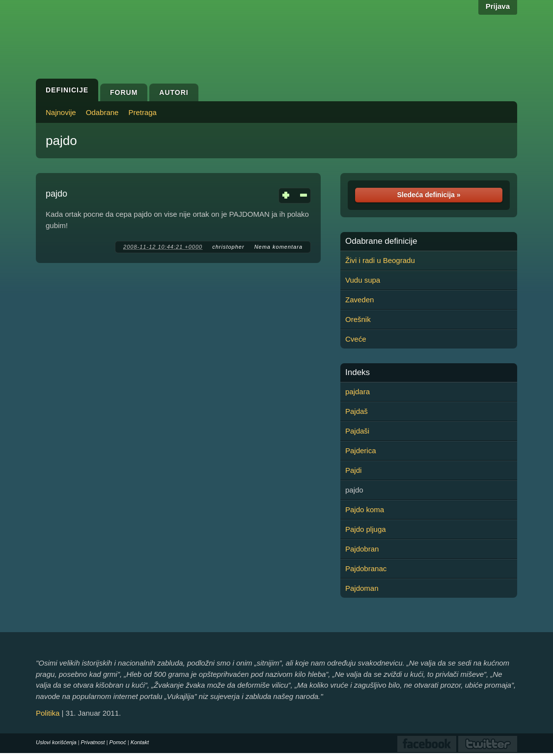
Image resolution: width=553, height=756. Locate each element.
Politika (48, 713)
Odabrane (102, 112)
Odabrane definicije (381, 241)
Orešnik (358, 319)
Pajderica (361, 451)
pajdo (61, 141)
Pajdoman (362, 588)
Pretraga (142, 112)
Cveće (356, 339)
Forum (124, 92)
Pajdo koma (365, 509)
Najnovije (61, 112)
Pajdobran (362, 549)
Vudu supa (363, 280)
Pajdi (353, 470)
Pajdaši (357, 431)
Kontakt (140, 742)
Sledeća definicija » (429, 195)
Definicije (67, 90)
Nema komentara (278, 247)
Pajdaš (357, 411)
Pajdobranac (366, 568)
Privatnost (93, 742)
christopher (228, 247)
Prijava (498, 6)
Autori (174, 92)
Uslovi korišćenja (56, 742)
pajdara (358, 392)
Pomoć (117, 742)
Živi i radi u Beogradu (380, 260)
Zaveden (359, 300)
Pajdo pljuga (366, 529)
